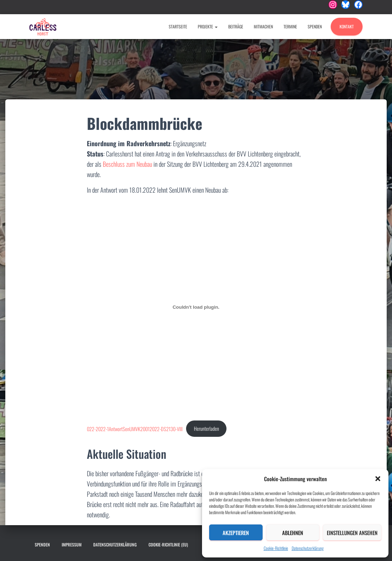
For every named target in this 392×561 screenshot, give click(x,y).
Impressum (72, 544)
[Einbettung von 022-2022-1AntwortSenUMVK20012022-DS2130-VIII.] (196, 307)
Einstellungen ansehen (352, 533)
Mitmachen (263, 26)
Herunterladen (206, 428)
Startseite (178, 26)
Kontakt (347, 26)
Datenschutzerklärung (308, 548)
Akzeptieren (236, 533)
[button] (378, 479)
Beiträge (236, 26)
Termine (290, 26)
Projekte (208, 26)
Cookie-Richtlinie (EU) (168, 544)
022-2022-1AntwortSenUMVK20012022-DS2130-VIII (135, 428)
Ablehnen (293, 533)
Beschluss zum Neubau (127, 164)
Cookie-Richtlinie (276, 548)
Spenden (315, 26)
